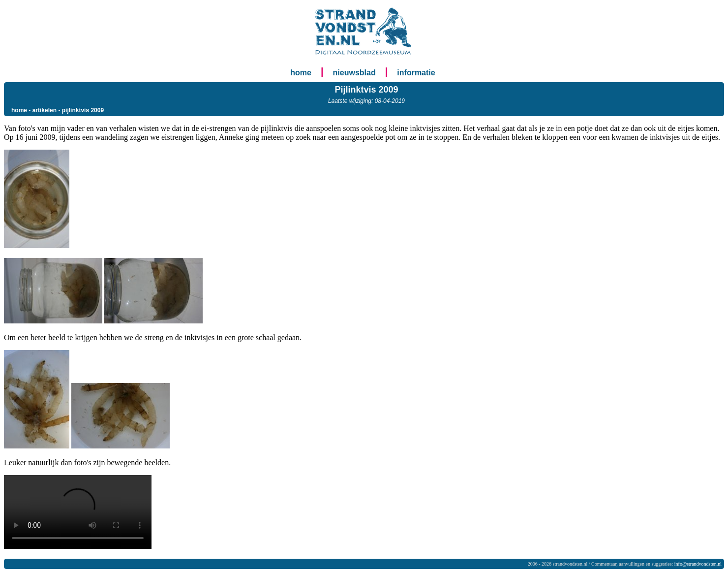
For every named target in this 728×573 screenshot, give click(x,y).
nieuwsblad (354, 73)
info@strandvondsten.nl (698, 564)
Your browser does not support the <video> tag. (78, 512)
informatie (416, 73)
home (301, 73)
